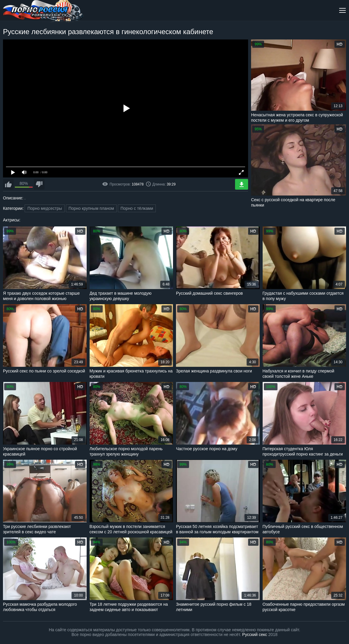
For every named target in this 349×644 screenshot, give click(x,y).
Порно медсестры (45, 208)
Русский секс (255, 635)
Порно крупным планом (91, 208)
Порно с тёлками (137, 208)
